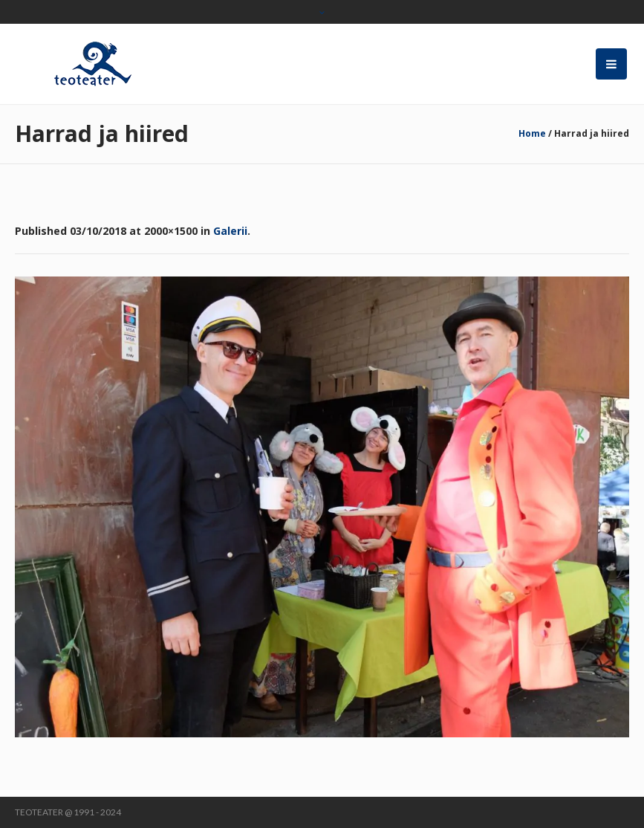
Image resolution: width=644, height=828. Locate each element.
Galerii (230, 231)
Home (532, 133)
